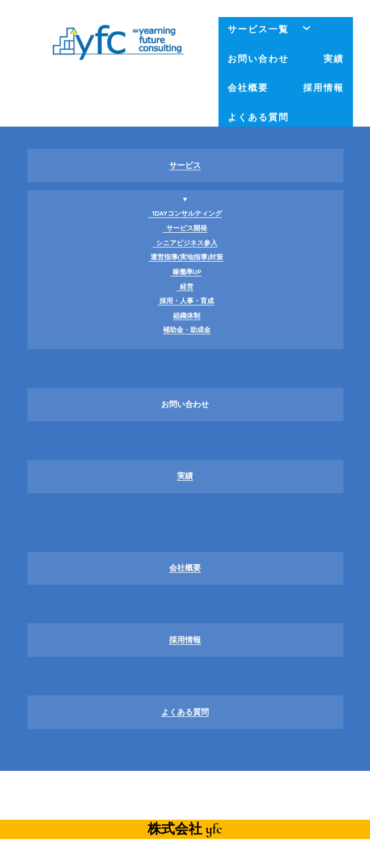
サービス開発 (185, 228)
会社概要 (185, 568)
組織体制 (187, 315)
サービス (185, 165)
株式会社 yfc (185, 829)
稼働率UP (186, 272)
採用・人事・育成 (186, 301)
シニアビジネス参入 (185, 243)
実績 (185, 476)
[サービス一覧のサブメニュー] (306, 28)
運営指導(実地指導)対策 (186, 257)
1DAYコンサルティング (185, 213)
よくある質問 (185, 712)
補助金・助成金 (187, 330)
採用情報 (185, 640)
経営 (185, 286)
